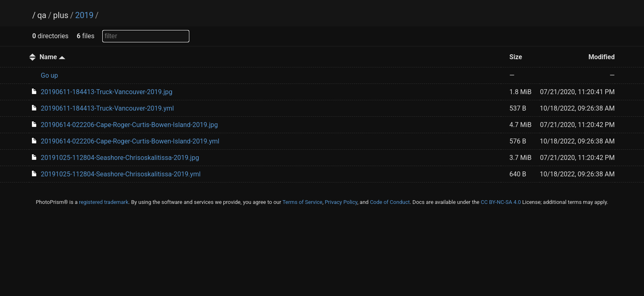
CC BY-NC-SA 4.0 (501, 202)
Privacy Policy (341, 202)
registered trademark (103, 202)
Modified (602, 57)
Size (516, 57)
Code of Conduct (390, 202)
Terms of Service (302, 202)
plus (61, 15)
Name (52, 57)
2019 (84, 15)
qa (42, 15)
